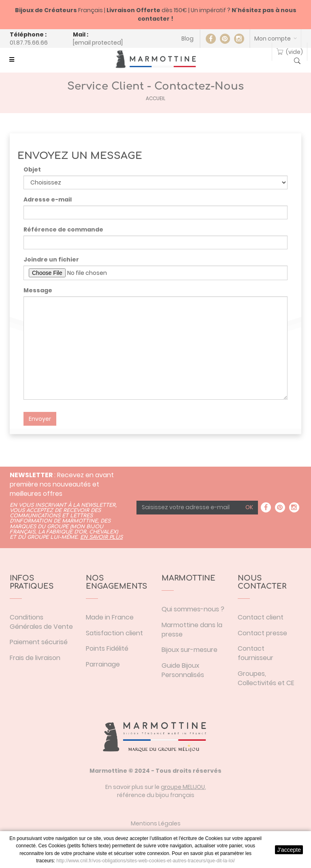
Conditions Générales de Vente (41, 622)
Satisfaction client (114, 633)
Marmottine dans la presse (192, 630)
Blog (187, 39)
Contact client (261, 617)
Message (38, 290)
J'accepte (289, 850)
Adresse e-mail (48, 199)
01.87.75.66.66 (29, 43)
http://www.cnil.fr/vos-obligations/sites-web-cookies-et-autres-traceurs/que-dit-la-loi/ (146, 861)
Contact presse (262, 633)
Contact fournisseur (256, 653)
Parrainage (103, 664)
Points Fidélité (107, 648)
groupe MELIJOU (183, 787)
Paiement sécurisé (39, 642)
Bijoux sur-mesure (190, 650)
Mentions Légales (156, 823)
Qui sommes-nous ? (193, 609)
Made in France (110, 617)
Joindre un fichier (51, 259)
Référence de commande (63, 229)
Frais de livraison (35, 658)
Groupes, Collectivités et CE (266, 678)
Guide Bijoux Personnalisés (183, 670)
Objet (32, 169)
